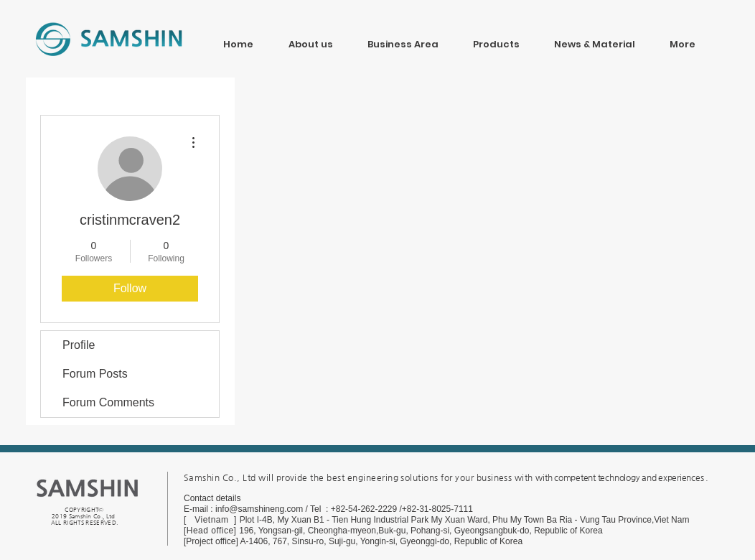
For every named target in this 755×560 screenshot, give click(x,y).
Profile (79, 345)
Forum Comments (108, 402)
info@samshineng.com (259, 509)
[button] (595, 38)
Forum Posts (95, 374)
